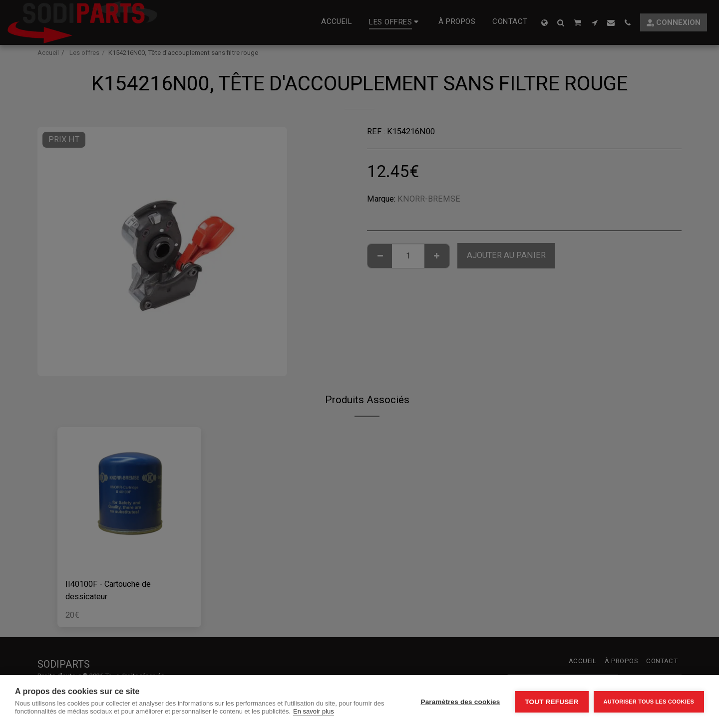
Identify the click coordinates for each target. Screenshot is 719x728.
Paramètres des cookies (460, 702)
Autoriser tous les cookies (649, 702)
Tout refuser (551, 702)
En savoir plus (314, 711)
